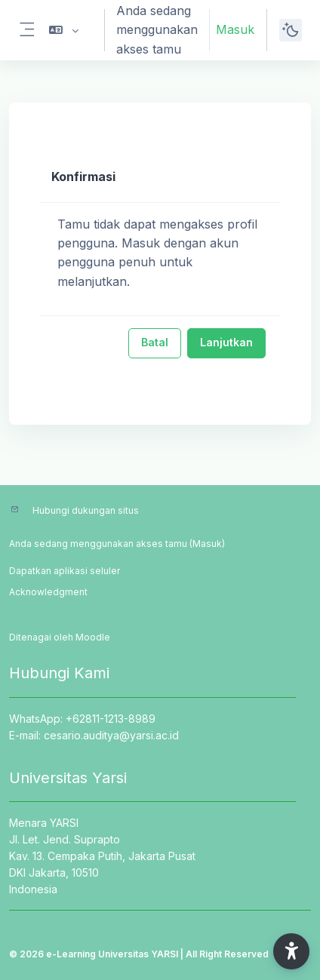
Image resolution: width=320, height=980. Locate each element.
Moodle (93, 637)
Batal (155, 342)
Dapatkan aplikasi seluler (65, 571)
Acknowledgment (48, 592)
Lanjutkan (226, 342)
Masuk (235, 29)
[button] (64, 30)
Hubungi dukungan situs (86, 510)
